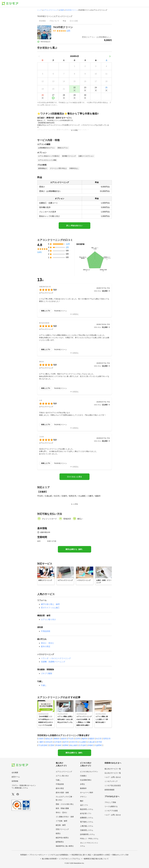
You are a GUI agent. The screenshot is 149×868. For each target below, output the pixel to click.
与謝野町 (98, 745)
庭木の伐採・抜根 (62, 793)
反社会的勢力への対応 (102, 855)
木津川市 (74, 742)
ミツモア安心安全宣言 (113, 786)
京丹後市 (58, 742)
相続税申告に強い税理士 (65, 846)
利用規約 (24, 855)
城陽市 (92, 739)
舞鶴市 (57, 739)
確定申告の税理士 (62, 838)
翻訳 (82, 801)
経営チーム (16, 777)
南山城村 (74, 745)
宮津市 (78, 739)
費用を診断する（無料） (74, 549)
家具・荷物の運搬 (62, 808)
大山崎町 (83, 742)
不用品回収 (46, 631)
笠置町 (52, 745)
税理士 (58, 833)
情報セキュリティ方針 (120, 855)
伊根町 (90, 745)
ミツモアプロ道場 (111, 811)
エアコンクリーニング (51, 10)
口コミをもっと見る (74, 477)
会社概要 (15, 772)
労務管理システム (87, 830)
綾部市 (64, 739)
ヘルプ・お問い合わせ (113, 777)
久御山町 (91, 742)
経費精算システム (87, 818)
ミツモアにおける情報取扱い (59, 855)
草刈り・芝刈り (47, 643)
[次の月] (110, 56)
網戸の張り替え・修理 (50, 604)
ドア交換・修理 (61, 821)
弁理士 (83, 784)
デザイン (83, 797)
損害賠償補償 (109, 790)
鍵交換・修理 (61, 825)
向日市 (99, 739)
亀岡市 (85, 739)
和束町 (59, 745)
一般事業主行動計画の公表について (96, 859)
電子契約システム (87, 822)
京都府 (62, 10)
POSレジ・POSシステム (89, 839)
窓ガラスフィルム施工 (50, 608)
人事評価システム (87, 826)
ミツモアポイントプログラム (69, 859)
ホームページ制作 (87, 793)
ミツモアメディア (111, 781)
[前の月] (39, 56)
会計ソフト (84, 805)
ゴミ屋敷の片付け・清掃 (65, 817)
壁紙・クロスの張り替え (65, 804)
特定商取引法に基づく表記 (81, 855)
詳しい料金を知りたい (74, 226)
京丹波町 (83, 745)
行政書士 (83, 776)
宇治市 (71, 739)
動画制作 (83, 788)
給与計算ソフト (86, 813)
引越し (44, 685)
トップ (40, 10)
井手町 (99, 742)
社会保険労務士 (86, 780)
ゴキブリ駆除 (47, 673)
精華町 (66, 745)
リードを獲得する (111, 806)
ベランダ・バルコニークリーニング (56, 658)
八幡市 (41, 742)
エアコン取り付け (48, 619)
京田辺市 (49, 742)
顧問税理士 (60, 842)
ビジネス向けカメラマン (89, 772)
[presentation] (42, 21)
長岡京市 (107, 739)
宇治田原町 (43, 745)
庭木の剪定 (46, 646)
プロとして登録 (110, 802)
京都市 (41, 739)
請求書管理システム (87, 834)
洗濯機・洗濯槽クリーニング (53, 662)
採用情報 (15, 781)
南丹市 (66, 742)
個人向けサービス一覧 (113, 769)
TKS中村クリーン (71, 10)
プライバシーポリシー (37, 855)
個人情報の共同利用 (49, 859)
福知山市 (49, 739)
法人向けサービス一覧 (113, 773)
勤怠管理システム (87, 809)
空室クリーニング (62, 829)
